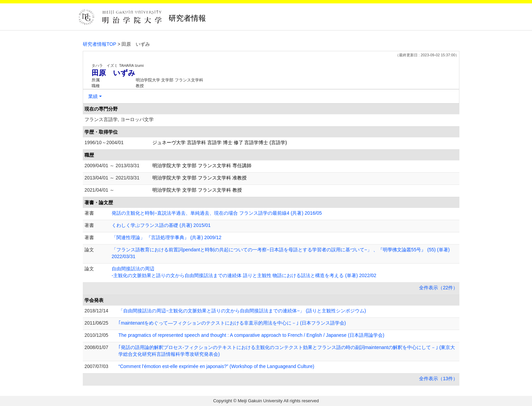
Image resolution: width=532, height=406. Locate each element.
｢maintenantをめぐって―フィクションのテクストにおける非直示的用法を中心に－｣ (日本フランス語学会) (232, 323)
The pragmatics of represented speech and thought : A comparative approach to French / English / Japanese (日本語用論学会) (251, 335)
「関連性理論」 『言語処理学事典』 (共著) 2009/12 (167, 237)
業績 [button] (93, 96)
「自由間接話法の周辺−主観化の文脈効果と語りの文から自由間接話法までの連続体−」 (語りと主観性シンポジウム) (242, 311)
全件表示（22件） (438, 288)
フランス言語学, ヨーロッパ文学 (119, 119)
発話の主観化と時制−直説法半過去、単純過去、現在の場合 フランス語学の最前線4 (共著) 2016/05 (217, 213)
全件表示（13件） (438, 379)
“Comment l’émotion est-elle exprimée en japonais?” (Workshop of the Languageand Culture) (216, 366)
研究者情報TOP (100, 44)
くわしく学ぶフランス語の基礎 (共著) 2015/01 (161, 225)
